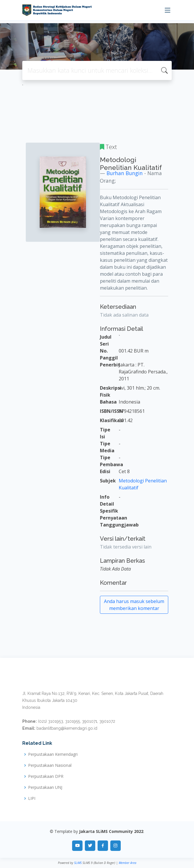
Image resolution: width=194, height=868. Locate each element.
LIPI (32, 798)
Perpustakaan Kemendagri (53, 754)
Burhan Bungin (125, 173)
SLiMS (78, 863)
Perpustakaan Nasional (50, 765)
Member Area (128, 863)
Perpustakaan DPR (46, 776)
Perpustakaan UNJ (45, 787)
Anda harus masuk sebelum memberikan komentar (134, 605)
